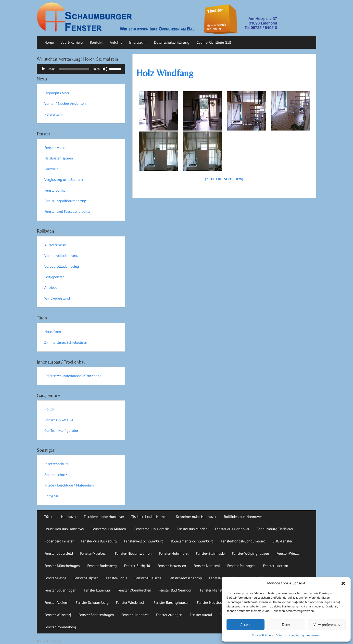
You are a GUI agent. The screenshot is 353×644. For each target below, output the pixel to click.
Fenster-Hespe (55, 578)
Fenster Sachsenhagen (96, 615)
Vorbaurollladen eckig (62, 266)
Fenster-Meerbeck (94, 553)
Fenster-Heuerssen (172, 566)
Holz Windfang (165, 73)
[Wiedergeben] (43, 69)
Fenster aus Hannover (232, 529)
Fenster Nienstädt (214, 590)
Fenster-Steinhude (210, 553)
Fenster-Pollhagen (241, 566)
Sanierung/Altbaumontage (65, 201)
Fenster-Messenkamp (185, 578)
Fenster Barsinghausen (172, 603)
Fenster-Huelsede (148, 578)
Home (49, 42)
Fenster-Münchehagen (62, 566)
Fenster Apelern (56, 603)
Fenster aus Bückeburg (99, 541)
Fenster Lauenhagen (60, 590)
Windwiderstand (57, 298)
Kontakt (96, 42)
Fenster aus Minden (192, 529)
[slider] (74, 69)
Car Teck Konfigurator (61, 431)
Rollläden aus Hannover (243, 517)
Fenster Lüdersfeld (59, 553)
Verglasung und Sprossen (64, 180)
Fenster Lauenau (97, 590)
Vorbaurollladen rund (61, 256)
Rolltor (50, 409)
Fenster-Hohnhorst (174, 553)
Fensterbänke (55, 190)
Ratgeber (51, 496)
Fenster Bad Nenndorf (176, 590)
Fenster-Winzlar (289, 553)
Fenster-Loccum (276, 566)
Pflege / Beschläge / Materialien (69, 485)
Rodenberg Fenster (59, 541)
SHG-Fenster (282, 541)
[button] (343, 583)
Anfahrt (116, 42)
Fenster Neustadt (210, 603)
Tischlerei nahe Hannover (104, 517)
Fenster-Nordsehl (207, 566)
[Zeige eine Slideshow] (224, 179)
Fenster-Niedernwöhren (133, 553)
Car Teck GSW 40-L (59, 420)
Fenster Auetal (201, 615)
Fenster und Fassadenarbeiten (68, 211)
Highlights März (57, 93)
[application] (81, 69)
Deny (286, 625)
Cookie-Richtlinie (263, 635)
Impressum (313, 635)
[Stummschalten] (105, 69)
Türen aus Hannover (60, 517)
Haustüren (53, 332)
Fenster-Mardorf (222, 578)
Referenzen (53, 114)
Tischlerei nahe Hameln (150, 517)
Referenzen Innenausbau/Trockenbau (74, 376)
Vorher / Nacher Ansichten (65, 104)
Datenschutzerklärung (290, 635)
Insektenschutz (56, 464)
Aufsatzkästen (55, 245)
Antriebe (51, 288)
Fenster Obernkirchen (134, 590)
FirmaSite (53, 641)
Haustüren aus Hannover (64, 529)
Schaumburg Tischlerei (275, 529)
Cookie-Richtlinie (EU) (214, 42)
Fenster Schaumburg (92, 603)
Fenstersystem (55, 148)
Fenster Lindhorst (135, 615)
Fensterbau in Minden (109, 529)
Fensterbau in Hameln (152, 529)
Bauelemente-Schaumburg (192, 541)
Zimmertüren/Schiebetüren (66, 342)
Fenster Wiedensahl (131, 603)
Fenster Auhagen (169, 615)
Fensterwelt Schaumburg (144, 541)
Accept (246, 625)
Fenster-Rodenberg (102, 566)
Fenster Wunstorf (58, 615)
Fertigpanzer (54, 277)
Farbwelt (51, 169)
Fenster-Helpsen (86, 578)
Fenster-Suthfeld (137, 566)
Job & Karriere (72, 42)
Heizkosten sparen (59, 158)
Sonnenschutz (56, 475)
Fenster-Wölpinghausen (251, 553)
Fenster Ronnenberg (60, 627)
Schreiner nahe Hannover (196, 517)
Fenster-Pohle (117, 578)
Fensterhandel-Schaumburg (243, 541)
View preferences (327, 625)
